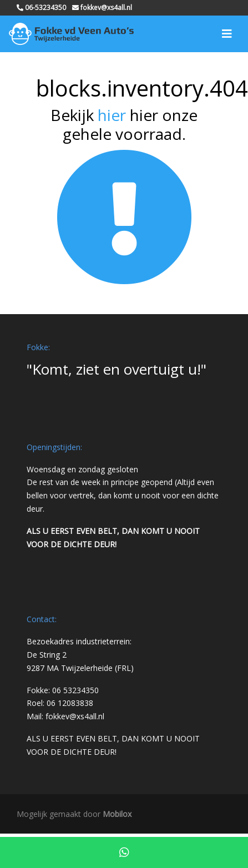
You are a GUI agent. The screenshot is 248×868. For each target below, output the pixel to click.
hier (112, 115)
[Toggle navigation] (227, 34)
